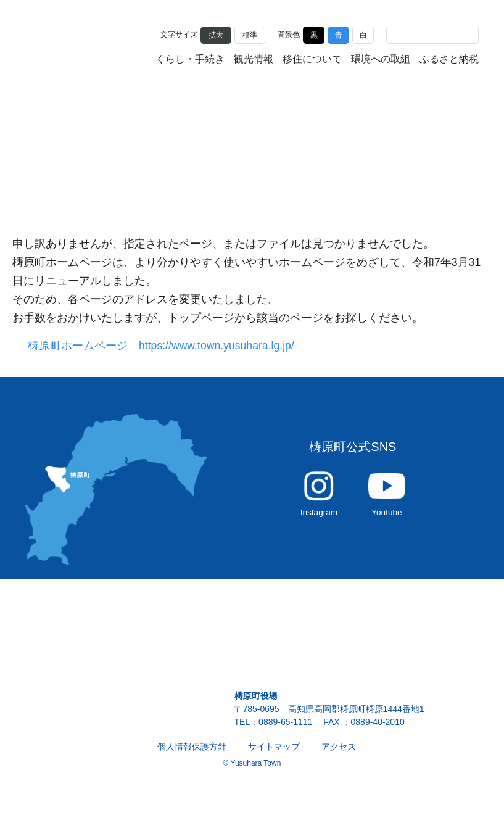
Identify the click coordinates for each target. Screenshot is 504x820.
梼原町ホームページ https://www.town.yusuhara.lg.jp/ (168, 346)
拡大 (216, 34)
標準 (250, 34)
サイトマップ (274, 753)
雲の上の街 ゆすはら (87, 45)
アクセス (338, 753)
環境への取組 (381, 59)
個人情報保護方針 (192, 753)
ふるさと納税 (449, 59)
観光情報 (254, 59)
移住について (312, 59)
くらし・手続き (190, 59)
